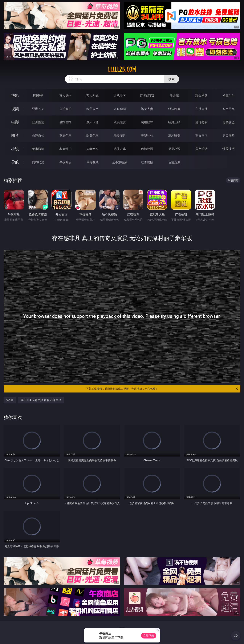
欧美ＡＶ (92, 109)
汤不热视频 (120, 162)
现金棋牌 (201, 95)
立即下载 (149, 636)
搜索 (172, 79)
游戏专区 (120, 95)
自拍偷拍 (65, 109)
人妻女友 (92, 149)
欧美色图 (92, 135)
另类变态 (229, 122)
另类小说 (174, 149)
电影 (15, 122)
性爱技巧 (229, 149)
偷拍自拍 (65, 122)
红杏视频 (147, 162)
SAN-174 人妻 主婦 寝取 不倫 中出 (41, 400)
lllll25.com (122, 69)
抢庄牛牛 (229, 95)
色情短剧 (174, 162)
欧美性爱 (120, 122)
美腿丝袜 (147, 135)
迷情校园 (147, 149)
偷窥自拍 (38, 135)
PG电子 (38, 95)
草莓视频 (92, 162)
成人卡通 (92, 122)
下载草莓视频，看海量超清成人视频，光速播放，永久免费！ (162, 389)
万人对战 (92, 95)
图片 (15, 135)
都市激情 (38, 149)
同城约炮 (38, 162)
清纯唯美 (174, 135)
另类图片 (229, 135)
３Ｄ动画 (120, 109)
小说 (15, 149)
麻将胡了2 (147, 95)
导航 (15, 162)
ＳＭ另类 (229, 109)
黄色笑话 (201, 149)
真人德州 (65, 95)
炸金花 (174, 95)
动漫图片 (120, 135)
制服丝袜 (147, 122)
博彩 (15, 95)
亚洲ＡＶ (38, 109)
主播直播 (201, 109)
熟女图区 (201, 135)
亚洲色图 (65, 135)
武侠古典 (120, 149)
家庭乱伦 (65, 149)
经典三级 (174, 122)
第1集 (10, 400)
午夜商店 (65, 162)
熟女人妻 (147, 109)
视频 (15, 109)
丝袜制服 (174, 109)
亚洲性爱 (38, 122)
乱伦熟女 (201, 122)
